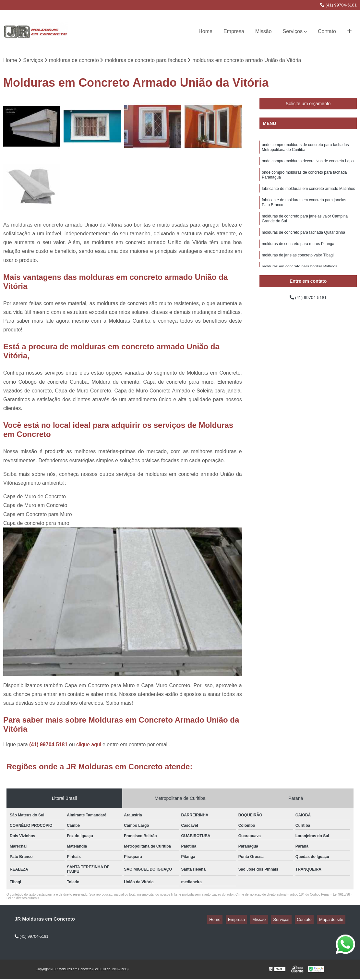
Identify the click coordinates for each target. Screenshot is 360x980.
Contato (327, 31)
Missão (264, 31)
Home (205, 31)
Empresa (234, 31)
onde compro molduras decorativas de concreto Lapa (308, 165)
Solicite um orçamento (308, 105)
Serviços (293, 31)
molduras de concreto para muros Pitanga (298, 256)
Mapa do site (333, 920)
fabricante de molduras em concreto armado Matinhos (308, 195)
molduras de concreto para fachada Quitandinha (303, 244)
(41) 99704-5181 (338, 5)
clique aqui (89, 746)
